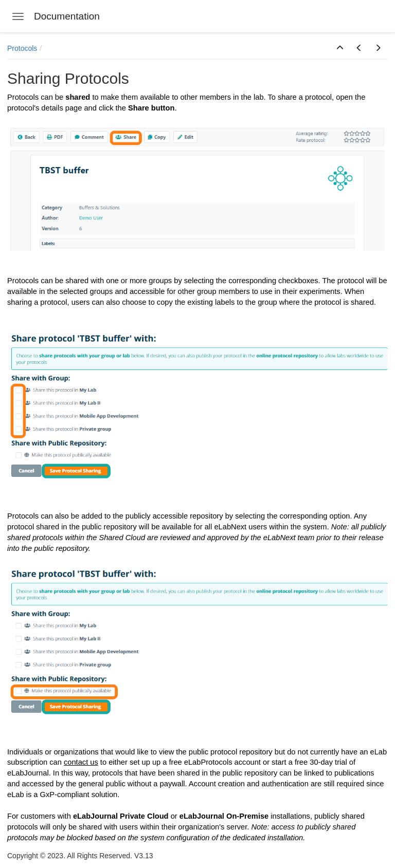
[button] (340, 48)
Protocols (22, 48)
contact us (81, 762)
